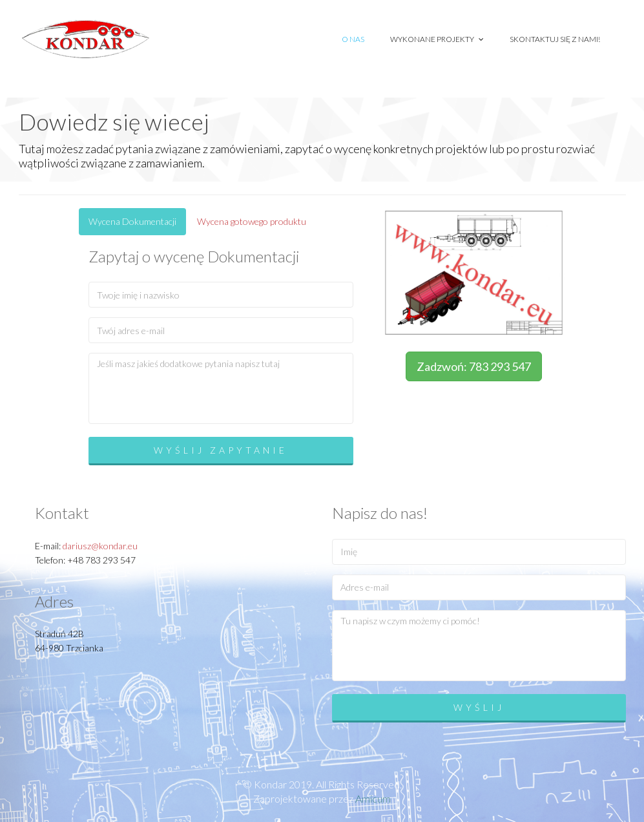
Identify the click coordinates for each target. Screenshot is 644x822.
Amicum (373, 798)
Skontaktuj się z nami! (555, 39)
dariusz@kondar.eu (100, 546)
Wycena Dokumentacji (132, 221)
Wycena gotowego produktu (252, 221)
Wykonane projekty (437, 39)
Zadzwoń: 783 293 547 (474, 366)
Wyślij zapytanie (221, 450)
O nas (353, 39)
